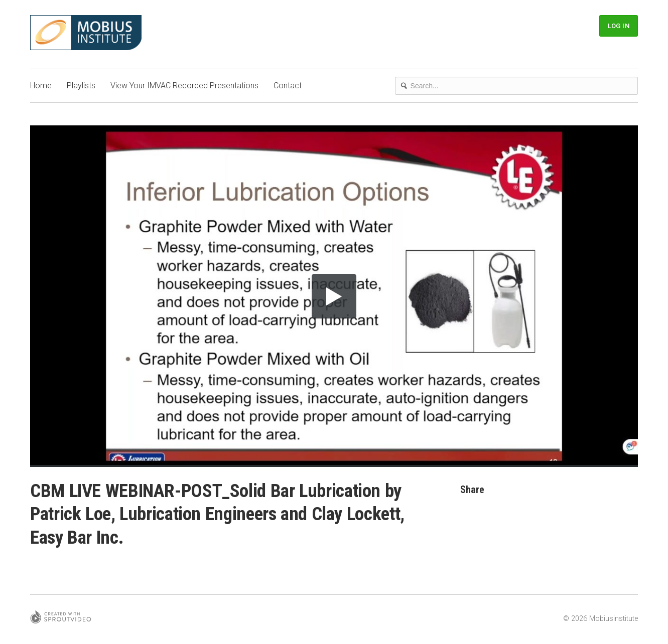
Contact (288, 86)
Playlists (81, 86)
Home (41, 86)
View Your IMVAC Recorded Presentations (184, 86)
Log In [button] (619, 26)
